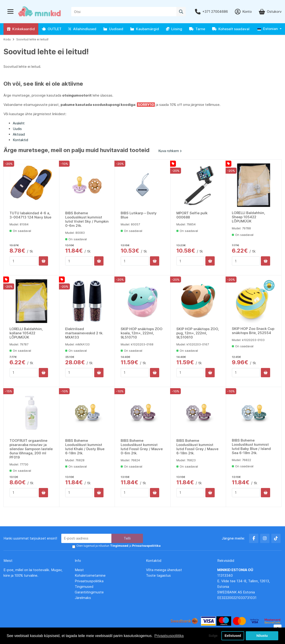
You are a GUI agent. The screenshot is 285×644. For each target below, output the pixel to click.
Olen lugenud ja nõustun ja (118, 546)
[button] (269, 29)
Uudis (17, 129)
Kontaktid (20, 140)
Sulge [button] (212, 636)
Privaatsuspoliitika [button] (169, 636)
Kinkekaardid (21, 29)
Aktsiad (19, 134)
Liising (174, 29)
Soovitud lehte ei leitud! (32, 39)
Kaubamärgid (145, 29)
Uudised (113, 29)
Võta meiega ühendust (164, 570)
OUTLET (52, 29)
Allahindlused (82, 29)
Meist (79, 570)
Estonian (268, 29)
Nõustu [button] (262, 636)
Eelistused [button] (233, 636)
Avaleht (19, 123)
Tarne (197, 29)
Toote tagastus (158, 575)
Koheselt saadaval (231, 29)
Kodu (7, 39)
